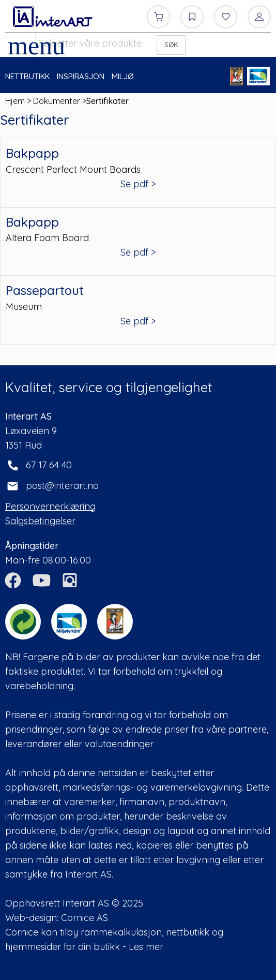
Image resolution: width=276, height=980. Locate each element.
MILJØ (123, 76)
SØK (171, 44)
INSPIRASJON (81, 76)
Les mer (146, 947)
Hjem (15, 101)
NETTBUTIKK (27, 76)
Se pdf (134, 184)
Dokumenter (57, 101)
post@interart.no (62, 486)
